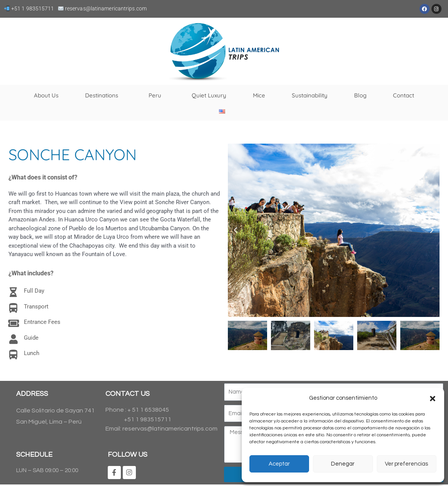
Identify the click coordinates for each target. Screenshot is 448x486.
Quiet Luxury (209, 95)
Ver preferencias (406, 464)
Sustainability (310, 95)
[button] (433, 399)
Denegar (343, 464)
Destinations (104, 96)
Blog (360, 95)
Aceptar (279, 464)
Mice (259, 95)
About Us (46, 95)
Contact (404, 95)
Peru (157, 96)
